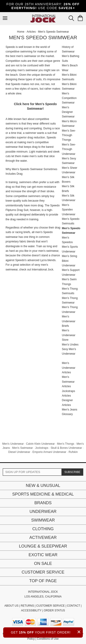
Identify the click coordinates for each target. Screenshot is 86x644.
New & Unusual (43, 486)
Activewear (43, 538)
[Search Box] (71, 18)
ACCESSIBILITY (31, 610)
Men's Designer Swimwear (68, 112)
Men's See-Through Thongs (69, 135)
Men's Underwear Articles (69, 368)
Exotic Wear (43, 555)
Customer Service (43, 572)
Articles (31, 32)
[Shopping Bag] (80, 18)
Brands (43, 503)
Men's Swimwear (22, 448)
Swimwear (43, 520)
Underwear (43, 512)
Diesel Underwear (19, 452)
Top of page (43, 581)
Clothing (43, 529)
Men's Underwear (13, 444)
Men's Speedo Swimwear (54, 32)
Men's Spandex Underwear (69, 210)
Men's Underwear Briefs (69, 321)
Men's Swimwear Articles (68, 382)
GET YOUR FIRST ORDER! (47, 632)
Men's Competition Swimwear (69, 98)
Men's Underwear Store (69, 335)
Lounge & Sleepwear (43, 546)
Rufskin (73, 452)
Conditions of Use (48, 639)
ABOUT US (11, 606)
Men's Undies (70, 345)
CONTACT (74, 606)
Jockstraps (42, 448)
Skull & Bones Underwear (66, 448)
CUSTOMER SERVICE (50, 606)
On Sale (43, 563)
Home (21, 32)
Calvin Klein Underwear (40, 444)
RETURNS (27, 606)
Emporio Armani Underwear (49, 452)
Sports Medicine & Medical (43, 494)
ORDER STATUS (54, 610)
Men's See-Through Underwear (69, 149)
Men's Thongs (66, 444)
